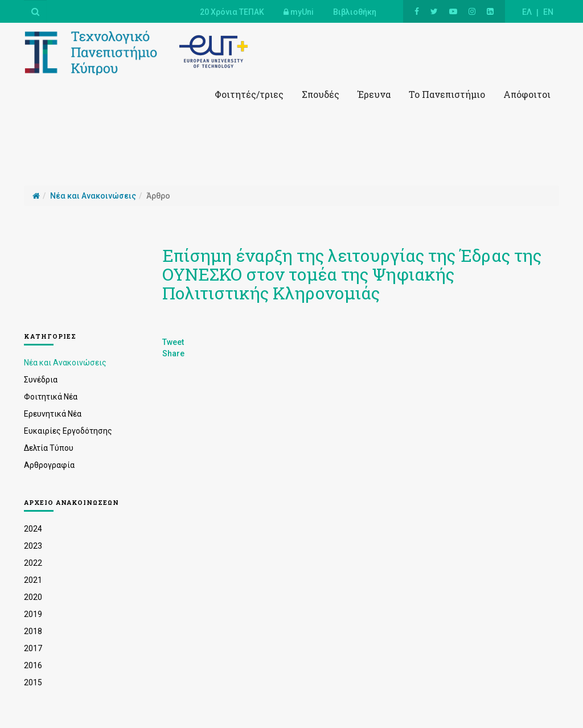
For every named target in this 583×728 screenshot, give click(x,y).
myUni (299, 12)
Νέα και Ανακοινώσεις (65, 363)
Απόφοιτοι (527, 94)
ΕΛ (527, 12)
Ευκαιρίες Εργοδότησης (68, 431)
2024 (33, 529)
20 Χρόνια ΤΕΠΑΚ (232, 12)
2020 (33, 597)
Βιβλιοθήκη (355, 12)
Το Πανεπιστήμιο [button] (447, 94)
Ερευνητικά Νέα (53, 414)
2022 (33, 563)
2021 (33, 580)
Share (173, 353)
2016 (33, 665)
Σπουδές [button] (321, 94)
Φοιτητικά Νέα (51, 397)
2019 (33, 614)
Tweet (173, 342)
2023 (33, 546)
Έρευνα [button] (374, 94)
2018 (33, 631)
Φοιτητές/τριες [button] (249, 94)
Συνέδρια (41, 380)
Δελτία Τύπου (49, 448)
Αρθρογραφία (49, 465)
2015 (33, 682)
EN (548, 12)
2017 (33, 648)
